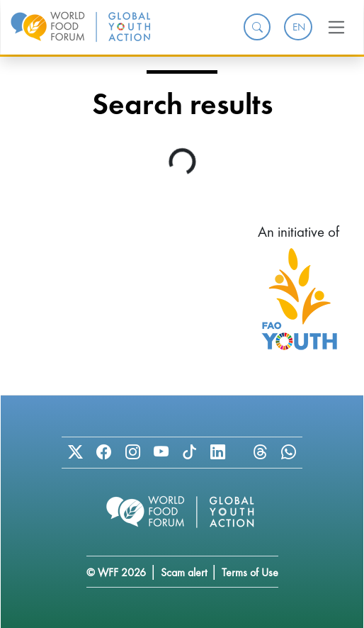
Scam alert (184, 572)
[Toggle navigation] (336, 27)
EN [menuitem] (299, 27)
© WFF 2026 (116, 572)
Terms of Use (250, 572)
